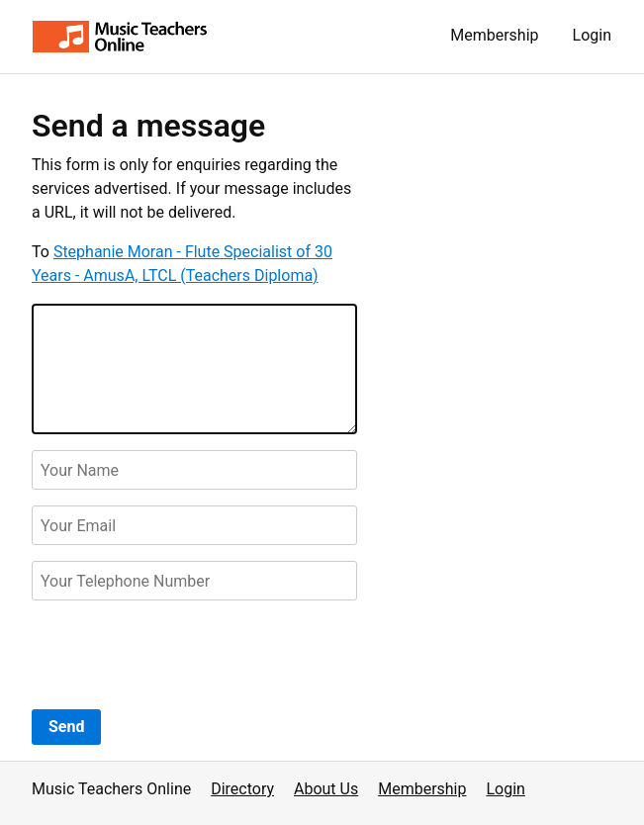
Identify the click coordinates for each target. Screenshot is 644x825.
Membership (494, 35)
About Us (326, 789)
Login (592, 35)
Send (66, 727)
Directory (242, 789)
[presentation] (182, 655)
